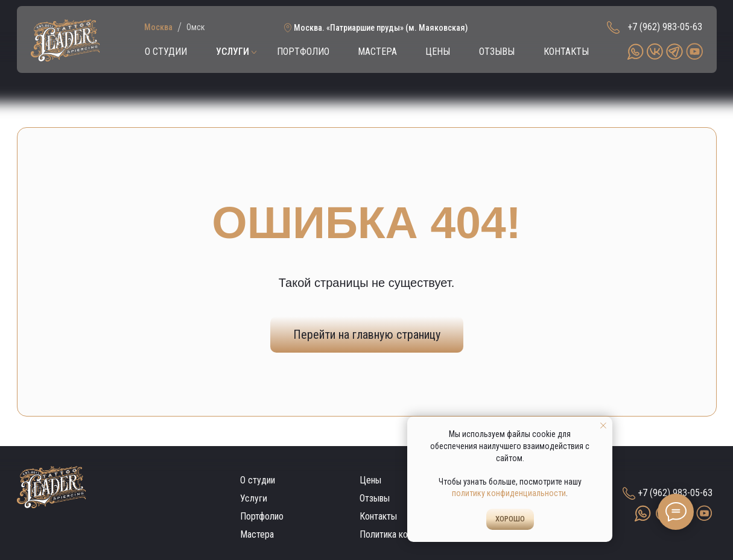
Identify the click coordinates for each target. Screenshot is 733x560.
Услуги (253, 499)
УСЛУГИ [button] (233, 52)
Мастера (257, 534)
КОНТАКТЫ (566, 52)
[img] (65, 40)
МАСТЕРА (377, 52)
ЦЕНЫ (438, 52)
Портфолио (262, 516)
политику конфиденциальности (509, 493)
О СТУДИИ (166, 52)
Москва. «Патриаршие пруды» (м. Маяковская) (381, 28)
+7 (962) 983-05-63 (665, 27)
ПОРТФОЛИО (303, 52)
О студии (258, 480)
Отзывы (375, 498)
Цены (370, 480)
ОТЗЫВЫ (497, 52)
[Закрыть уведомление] (603, 426)
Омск (196, 27)
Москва (158, 27)
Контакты (378, 516)
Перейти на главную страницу (367, 335)
